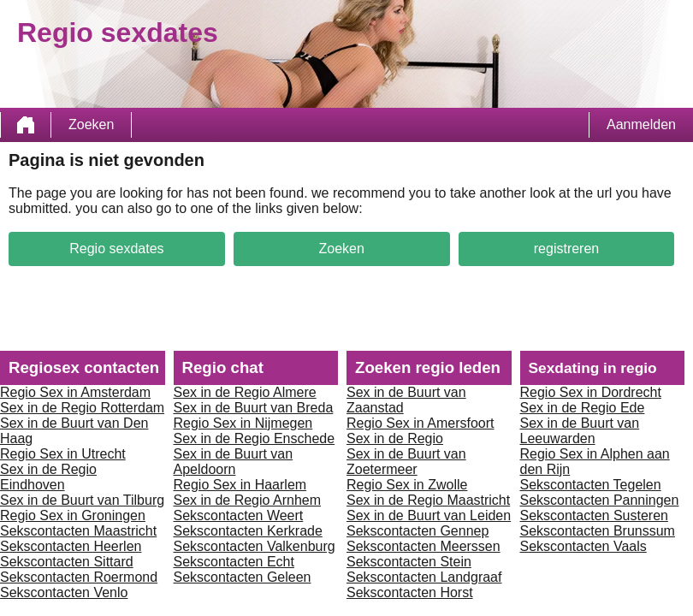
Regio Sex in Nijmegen (243, 423)
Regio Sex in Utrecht (63, 454)
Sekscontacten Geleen (243, 577)
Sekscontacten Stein (409, 562)
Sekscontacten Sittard (67, 562)
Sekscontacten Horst (410, 592)
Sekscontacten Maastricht (78, 531)
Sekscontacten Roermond (79, 577)
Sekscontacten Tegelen (591, 485)
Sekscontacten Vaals (583, 546)
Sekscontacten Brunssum (598, 531)
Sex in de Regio (395, 438)
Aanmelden (641, 124)
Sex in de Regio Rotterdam (82, 408)
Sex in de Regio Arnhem (248, 500)
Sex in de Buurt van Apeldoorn (234, 462)
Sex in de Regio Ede (583, 408)
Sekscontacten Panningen (600, 500)
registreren (566, 249)
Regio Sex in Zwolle (407, 485)
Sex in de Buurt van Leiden (429, 515)
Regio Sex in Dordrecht (591, 392)
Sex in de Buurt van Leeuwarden (580, 431)
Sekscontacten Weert (239, 515)
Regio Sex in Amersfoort (421, 423)
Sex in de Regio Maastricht (428, 500)
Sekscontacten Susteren (594, 515)
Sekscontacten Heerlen (71, 546)
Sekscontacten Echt (234, 562)
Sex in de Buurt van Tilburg (82, 500)
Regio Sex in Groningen (73, 515)
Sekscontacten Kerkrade (248, 531)
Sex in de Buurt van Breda (254, 408)
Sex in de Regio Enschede (255, 438)
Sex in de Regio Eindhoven (48, 477)
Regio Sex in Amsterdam (75, 392)
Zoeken (91, 124)
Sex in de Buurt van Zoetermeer (406, 462)
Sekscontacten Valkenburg (255, 546)
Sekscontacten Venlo (64, 592)
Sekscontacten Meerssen (423, 546)
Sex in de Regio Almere (245, 392)
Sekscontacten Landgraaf (424, 577)
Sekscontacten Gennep (418, 531)
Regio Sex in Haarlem (240, 485)
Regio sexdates (116, 249)
